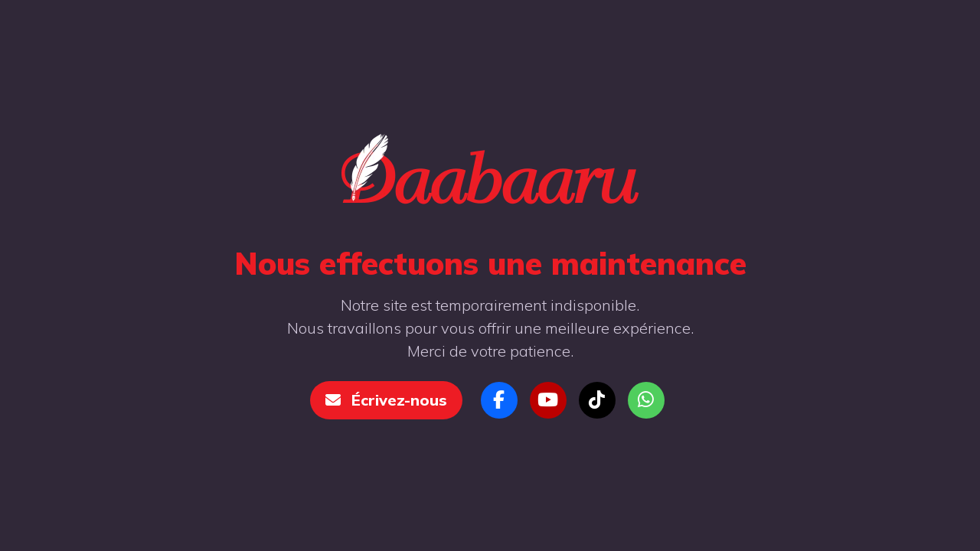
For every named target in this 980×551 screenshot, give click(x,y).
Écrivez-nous (386, 400)
